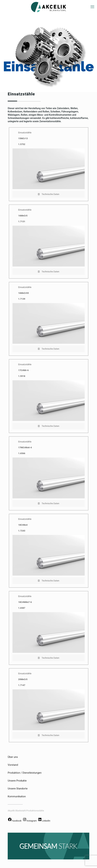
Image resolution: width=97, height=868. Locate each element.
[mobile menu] (92, 7)
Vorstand (13, 765)
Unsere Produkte (17, 781)
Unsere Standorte (18, 789)
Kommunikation (17, 796)
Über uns (13, 757)
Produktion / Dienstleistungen (25, 773)
